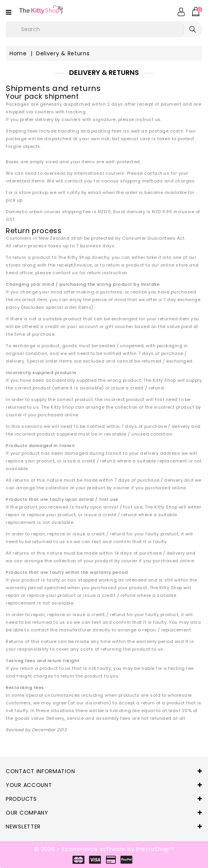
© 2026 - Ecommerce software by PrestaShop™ (104, 849)
